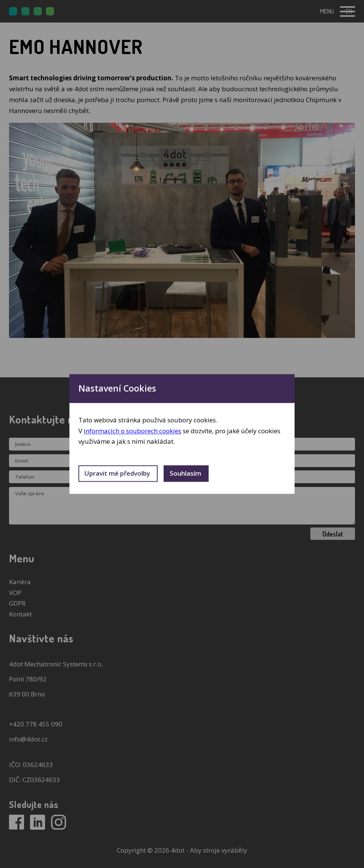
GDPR (17, 603)
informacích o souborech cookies (132, 431)
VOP (15, 593)
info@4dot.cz (28, 739)
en (349, 11)
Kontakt (20, 614)
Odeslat (333, 534)
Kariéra (20, 582)
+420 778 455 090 (36, 724)
